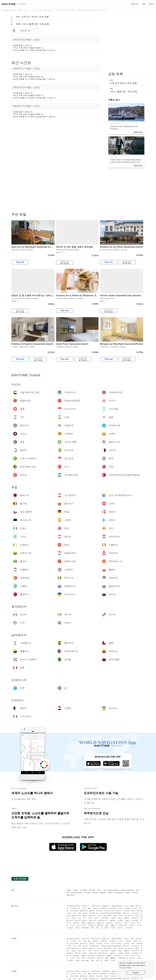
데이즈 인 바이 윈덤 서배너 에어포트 (75, 247)
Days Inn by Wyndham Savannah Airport (34, 247)
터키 (75, 913)
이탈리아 (126, 918)
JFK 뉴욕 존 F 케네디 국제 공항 (32, 17)
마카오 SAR (74, 911)
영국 (80, 918)
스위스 (99, 916)
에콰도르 (132, 925)
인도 (80, 908)
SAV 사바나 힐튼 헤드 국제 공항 (33, 24)
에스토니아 (129, 916)
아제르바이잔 (96, 906)
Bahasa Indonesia (127, 890)
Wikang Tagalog (77, 893)
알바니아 (126, 913)
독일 (115, 916)
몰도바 (85, 920)
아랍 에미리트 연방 (73, 906)
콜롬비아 (113, 925)
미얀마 (135, 908)
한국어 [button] (152, 4)
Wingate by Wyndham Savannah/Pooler (122, 344)
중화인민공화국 (117, 906)
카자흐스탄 (113, 908)
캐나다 (133, 923)
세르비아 (76, 923)
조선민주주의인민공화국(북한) (111, 913)
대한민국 (104, 908)
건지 (84, 918)
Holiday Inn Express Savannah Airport (32, 344)
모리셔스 (120, 928)
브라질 (77, 928)
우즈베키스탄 (94, 913)
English (76, 890)
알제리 (107, 928)
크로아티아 (105, 918)
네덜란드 (113, 920)
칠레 (107, 925)
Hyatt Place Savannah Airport (72, 344)
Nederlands (70, 895)
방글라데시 (106, 906)
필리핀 (92, 911)
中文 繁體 (83, 890)
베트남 (85, 913)
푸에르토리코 (123, 925)
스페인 (137, 916)
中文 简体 (92, 890)
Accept (136, 973)
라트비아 (78, 920)
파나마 (72, 925)
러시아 (126, 923)
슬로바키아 (101, 923)
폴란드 (128, 920)
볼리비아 (100, 925)
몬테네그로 (93, 920)
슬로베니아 (91, 923)
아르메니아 (85, 906)
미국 (78, 925)
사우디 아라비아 (116, 911)
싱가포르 (127, 911)
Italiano (110, 893)
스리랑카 (128, 908)
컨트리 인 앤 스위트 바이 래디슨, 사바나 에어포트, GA (39, 295)
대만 (80, 913)
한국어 (99, 890)
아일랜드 (113, 918)
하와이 (84, 925)
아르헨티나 (92, 925)
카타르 (106, 911)
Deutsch (95, 893)
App (144, 4)
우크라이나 (118, 923)
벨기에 (85, 916)
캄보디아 (96, 908)
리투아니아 (135, 918)
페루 (93, 928)
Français (87, 893)
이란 (84, 908)
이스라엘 (73, 908)
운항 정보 (135, 4)
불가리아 (92, 916)
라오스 (121, 908)
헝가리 (97, 918)
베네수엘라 (85, 928)
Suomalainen (119, 893)
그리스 (90, 918)
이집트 (113, 928)
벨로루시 (110, 923)
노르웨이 (121, 920)
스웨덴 (83, 923)
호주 (97, 928)
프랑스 (74, 918)
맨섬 (120, 918)
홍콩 (132, 906)
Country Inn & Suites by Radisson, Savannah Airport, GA (87, 295)
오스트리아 (135, 913)
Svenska (135, 893)
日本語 (69, 890)
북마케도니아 (103, 920)
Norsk (128, 893)
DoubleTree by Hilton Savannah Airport (121, 247)
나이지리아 (129, 928)
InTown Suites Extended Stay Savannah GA (124, 295)
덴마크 (121, 916)
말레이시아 (84, 911)
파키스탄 (99, 911)
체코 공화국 (108, 916)
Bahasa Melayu (114, 890)
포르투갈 (135, 920)
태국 (133, 911)
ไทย (105, 890)
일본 (89, 908)
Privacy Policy (126, 968)
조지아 (126, 906)
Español (103, 893)
